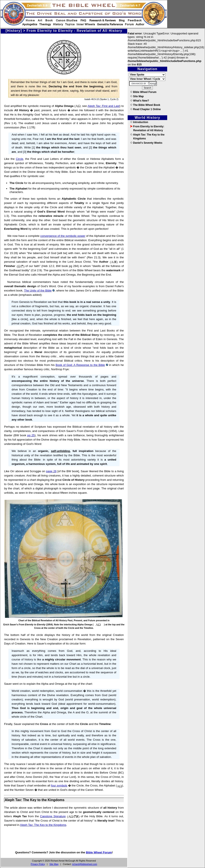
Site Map (54, 864)
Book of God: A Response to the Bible (80, 365)
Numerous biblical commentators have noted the (40, 282)
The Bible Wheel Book (145, 105)
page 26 (51, 471)
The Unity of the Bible (38, 291)
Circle (20, 159)
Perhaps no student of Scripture (25, 427)
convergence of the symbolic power (63, 236)
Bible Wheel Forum (99, 852)
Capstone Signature (53, 816)
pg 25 (31, 435)
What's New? (140, 101)
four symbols (59, 786)
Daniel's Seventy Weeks (146, 143)
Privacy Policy (38, 864)
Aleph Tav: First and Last (104, 106)
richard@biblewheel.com (85, 864)
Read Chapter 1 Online (145, 109)
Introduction (139, 122)
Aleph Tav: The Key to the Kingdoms (43, 825)
